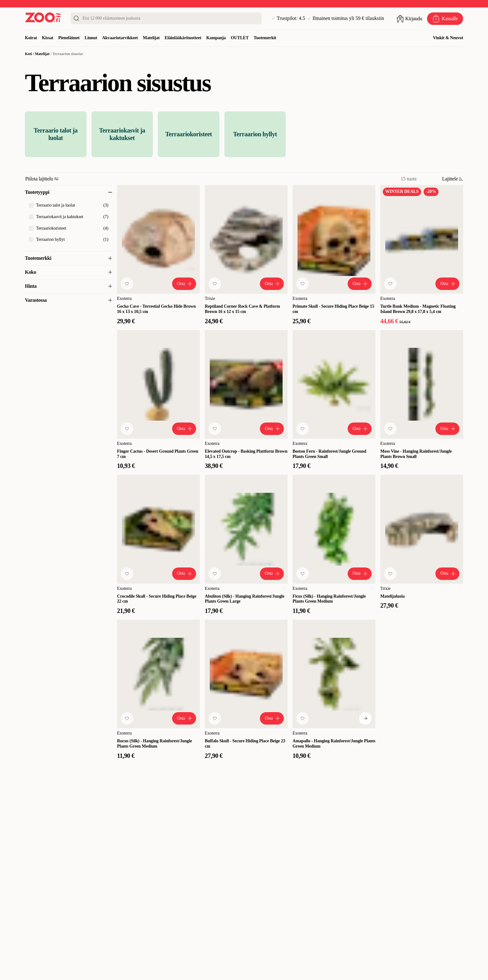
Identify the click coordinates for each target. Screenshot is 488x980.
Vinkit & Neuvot (448, 38)
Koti (28, 54)
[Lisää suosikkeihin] (127, 284)
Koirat (31, 38)
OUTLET (240, 38)
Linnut (91, 38)
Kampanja (216, 38)
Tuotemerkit (265, 38)
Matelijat (151, 38)
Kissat (48, 38)
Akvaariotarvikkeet (120, 38)
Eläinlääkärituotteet (183, 38)
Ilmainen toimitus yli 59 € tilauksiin (346, 18)
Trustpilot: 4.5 (288, 18)
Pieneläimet (69, 38)
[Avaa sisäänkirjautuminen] (409, 19)
